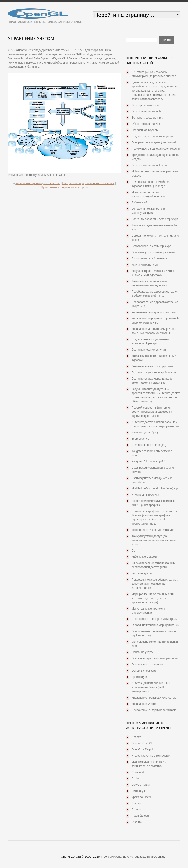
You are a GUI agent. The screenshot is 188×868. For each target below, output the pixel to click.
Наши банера (140, 816)
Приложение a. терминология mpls (63, 187)
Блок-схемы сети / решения (149, 258)
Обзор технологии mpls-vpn (149, 165)
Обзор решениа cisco (145, 105)
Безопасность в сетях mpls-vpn (151, 246)
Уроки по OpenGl (142, 797)
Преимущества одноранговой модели (156, 149)
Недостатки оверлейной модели (152, 136)
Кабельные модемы (144, 557)
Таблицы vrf (139, 203)
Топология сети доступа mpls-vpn (153, 530)
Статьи (136, 803)
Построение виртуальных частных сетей (88, 183)
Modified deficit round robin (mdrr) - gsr (155, 488)
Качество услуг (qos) (145, 433)
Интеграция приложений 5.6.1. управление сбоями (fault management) (151, 687)
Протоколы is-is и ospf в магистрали (154, 619)
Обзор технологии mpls (146, 111)
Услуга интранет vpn (145, 265)
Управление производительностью (38, 183)
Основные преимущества (148, 665)
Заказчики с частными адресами (152, 366)
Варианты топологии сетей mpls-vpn (155, 219)
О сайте (137, 822)
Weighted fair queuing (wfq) (148, 462)
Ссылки (136, 810)
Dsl (134, 551)
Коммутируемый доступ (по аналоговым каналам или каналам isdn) (154, 540)
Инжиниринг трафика (145, 495)
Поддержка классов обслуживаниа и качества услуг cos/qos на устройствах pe (155, 584)
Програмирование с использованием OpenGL (133, 857)
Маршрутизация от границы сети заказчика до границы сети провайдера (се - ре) (153, 598)
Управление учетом (144, 704)
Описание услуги (142, 652)
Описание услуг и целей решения (153, 252)
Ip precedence (140, 439)
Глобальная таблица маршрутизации (155, 625)
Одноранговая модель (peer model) (154, 142)
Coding (136, 778)
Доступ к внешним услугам (149, 350)
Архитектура (140, 677)
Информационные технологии (151, 756)
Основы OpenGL (142, 743)
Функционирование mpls (147, 118)
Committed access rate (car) (149, 445)
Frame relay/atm (142, 573)
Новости (137, 737)
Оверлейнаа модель (145, 130)
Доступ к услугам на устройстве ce (154, 372)
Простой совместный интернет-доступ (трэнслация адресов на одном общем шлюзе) (152, 412)
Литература (139, 791)
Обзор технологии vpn (146, 124)
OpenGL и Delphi (142, 749)
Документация (141, 785)
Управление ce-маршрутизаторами (154, 312)
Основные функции (144, 671)
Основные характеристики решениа (155, 658)
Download (138, 772)
